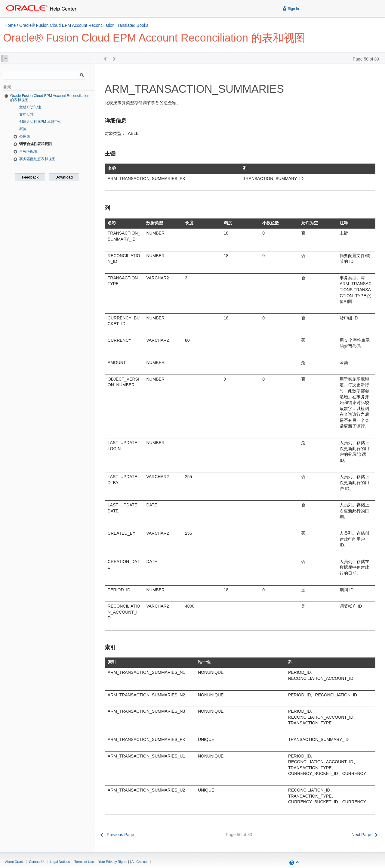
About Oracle (15, 862)
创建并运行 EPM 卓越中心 (40, 122)
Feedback (30, 177)
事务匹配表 (28, 151)
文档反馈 (26, 114)
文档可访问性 (30, 107)
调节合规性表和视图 (35, 144)
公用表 (25, 136)
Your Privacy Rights (113, 862)
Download (64, 177)
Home (10, 25)
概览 (23, 129)
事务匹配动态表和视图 (37, 159)
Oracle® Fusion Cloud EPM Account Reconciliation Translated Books (84, 25)
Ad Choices (140, 862)
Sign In (291, 8)
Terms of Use (84, 862)
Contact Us (37, 862)
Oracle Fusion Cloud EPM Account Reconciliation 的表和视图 (50, 98)
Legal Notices (60, 862)
